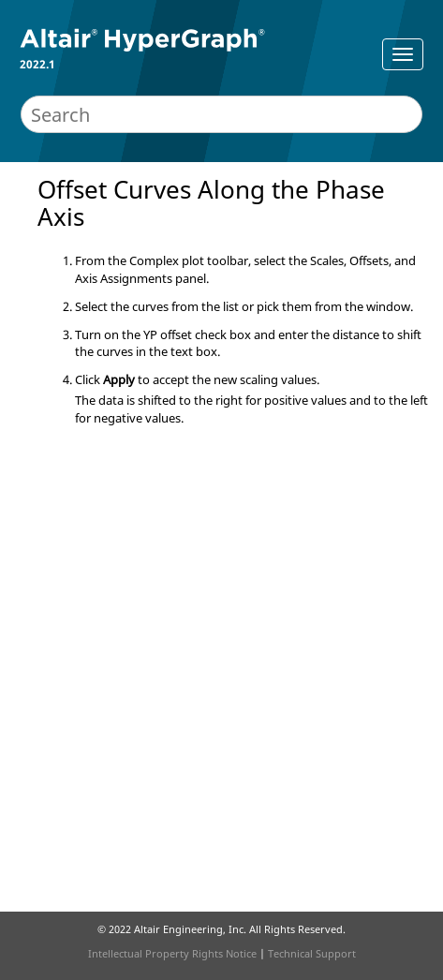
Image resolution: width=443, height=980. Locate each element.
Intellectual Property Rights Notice (172, 953)
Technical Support (312, 953)
